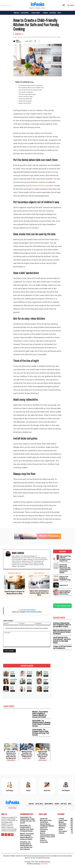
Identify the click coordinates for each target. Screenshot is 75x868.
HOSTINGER (44, 863)
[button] (70, 5)
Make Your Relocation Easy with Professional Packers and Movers (62, 629)
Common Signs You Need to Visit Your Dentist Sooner (65, 589)
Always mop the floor (25, 103)
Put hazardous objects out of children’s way (31, 88)
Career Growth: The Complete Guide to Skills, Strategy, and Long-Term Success (41, 732)
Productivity (27, 759)
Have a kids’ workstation (26, 92)
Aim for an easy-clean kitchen (27, 94)
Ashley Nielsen (46, 673)
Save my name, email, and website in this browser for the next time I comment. (27, 628)
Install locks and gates (25, 101)
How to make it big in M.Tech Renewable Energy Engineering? (66, 558)
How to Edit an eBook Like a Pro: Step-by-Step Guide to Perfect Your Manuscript (11, 755)
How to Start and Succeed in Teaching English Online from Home (39, 593)
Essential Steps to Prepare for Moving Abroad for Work (15, 593)
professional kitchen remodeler (40, 186)
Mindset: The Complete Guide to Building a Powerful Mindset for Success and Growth (40, 714)
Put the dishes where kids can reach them (31, 85)
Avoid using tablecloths (25, 99)
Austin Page (46, 680)
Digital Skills (11, 760)
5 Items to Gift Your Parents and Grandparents (62, 644)
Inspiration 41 (64, 582)
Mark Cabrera (18, 41)
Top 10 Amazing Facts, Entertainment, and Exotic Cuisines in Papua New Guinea (62, 637)
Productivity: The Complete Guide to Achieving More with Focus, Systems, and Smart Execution (26, 845)
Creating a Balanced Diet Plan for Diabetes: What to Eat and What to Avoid (62, 622)
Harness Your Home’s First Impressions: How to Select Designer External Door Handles (66, 566)
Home (15, 37)
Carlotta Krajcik (46, 688)
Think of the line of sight (26, 97)
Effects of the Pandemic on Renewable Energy (65, 575)
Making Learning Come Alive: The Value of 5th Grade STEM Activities (27, 754)
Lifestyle (18, 34)
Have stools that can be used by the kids (30, 90)
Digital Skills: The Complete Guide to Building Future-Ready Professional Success (41, 723)
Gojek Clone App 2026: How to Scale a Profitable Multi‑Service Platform (43, 755)
